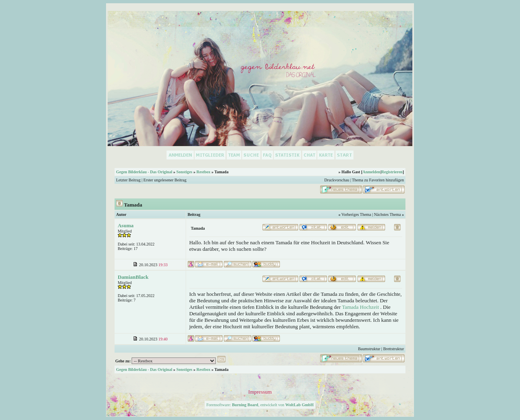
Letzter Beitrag (128, 180)
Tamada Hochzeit (361, 307)
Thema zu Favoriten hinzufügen (378, 180)
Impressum (260, 392)
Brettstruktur (393, 349)
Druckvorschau (337, 180)
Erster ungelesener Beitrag (165, 180)
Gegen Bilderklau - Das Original (144, 172)
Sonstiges (184, 172)
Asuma (126, 225)
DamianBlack (133, 277)
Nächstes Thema (388, 214)
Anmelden (371, 172)
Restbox (204, 172)
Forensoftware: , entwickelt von (260, 405)
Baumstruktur (369, 349)
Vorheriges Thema (356, 214)
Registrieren (392, 172)
